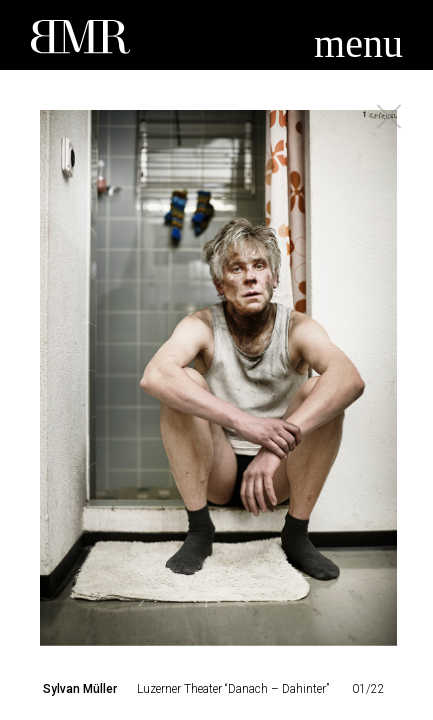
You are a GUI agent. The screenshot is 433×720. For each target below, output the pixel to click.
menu (358, 43)
